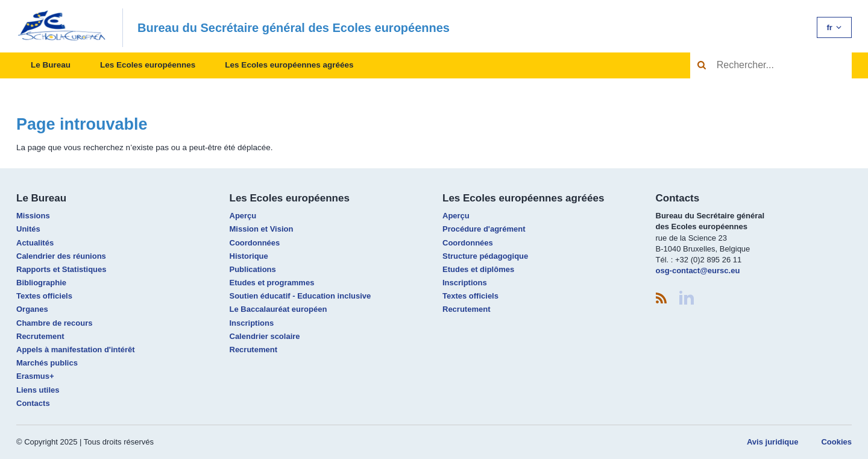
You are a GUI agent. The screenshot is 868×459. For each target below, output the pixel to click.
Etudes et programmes (272, 283)
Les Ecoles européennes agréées (289, 65)
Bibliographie (41, 283)
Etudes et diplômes (478, 269)
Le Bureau (51, 65)
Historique (249, 256)
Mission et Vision (262, 229)
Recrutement (40, 336)
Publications (253, 269)
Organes (32, 309)
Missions (33, 216)
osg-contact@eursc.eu (698, 271)
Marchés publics (47, 363)
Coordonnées (255, 243)
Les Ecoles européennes (148, 65)
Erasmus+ (35, 376)
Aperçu (243, 216)
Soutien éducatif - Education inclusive (300, 296)
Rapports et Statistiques (61, 269)
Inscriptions (252, 323)
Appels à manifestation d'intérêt (76, 350)
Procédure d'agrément (484, 229)
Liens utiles (38, 390)
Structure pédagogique (485, 256)
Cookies (836, 442)
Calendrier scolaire (265, 336)
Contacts (33, 403)
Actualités (35, 243)
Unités (28, 229)
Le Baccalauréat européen (278, 309)
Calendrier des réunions (61, 256)
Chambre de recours (54, 323)
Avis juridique (772, 442)
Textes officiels (44, 296)
